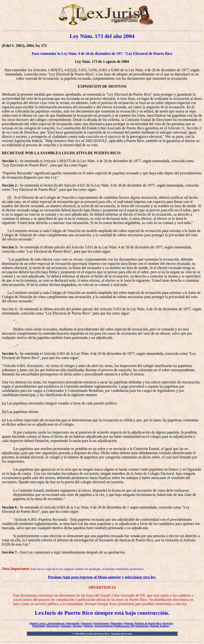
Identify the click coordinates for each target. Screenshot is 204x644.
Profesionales (101, 623)
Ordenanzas (142, 626)
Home (34, 623)
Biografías (117, 623)
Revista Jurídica (159, 626)
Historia (129, 623)
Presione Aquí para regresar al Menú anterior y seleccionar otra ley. (102, 577)
